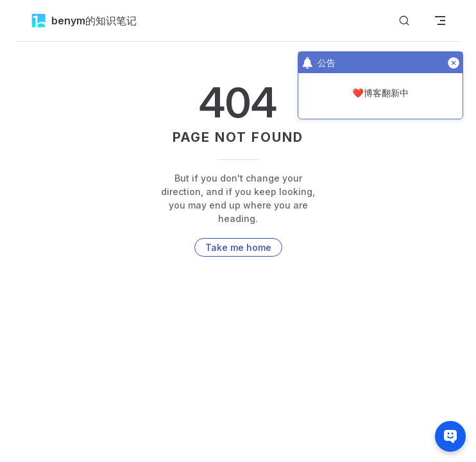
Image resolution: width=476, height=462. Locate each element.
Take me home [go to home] (238, 247)
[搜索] (404, 21)
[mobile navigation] (440, 21)
